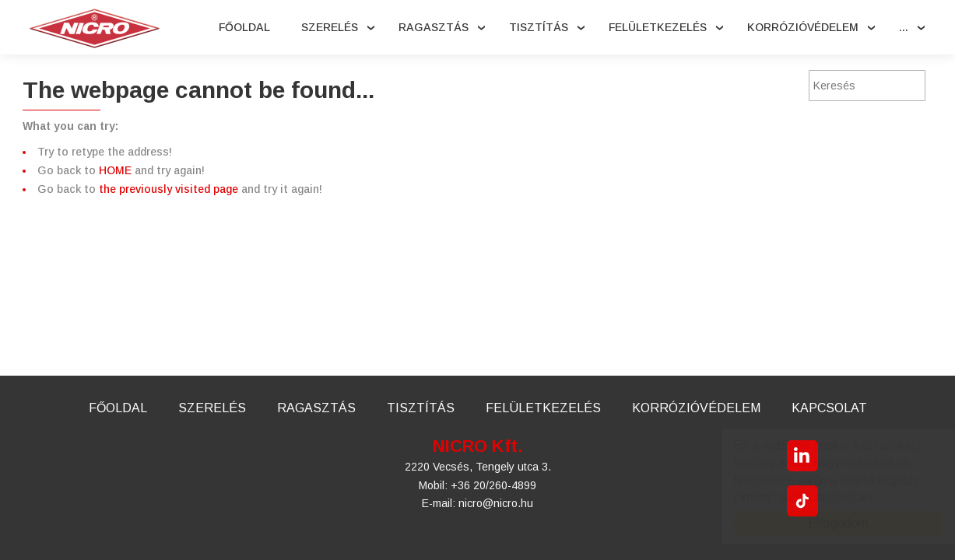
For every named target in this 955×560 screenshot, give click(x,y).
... (904, 27)
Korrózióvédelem (803, 27)
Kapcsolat (829, 408)
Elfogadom (823, 523)
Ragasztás (434, 27)
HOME (115, 170)
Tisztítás (539, 27)
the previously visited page (169, 189)
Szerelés (330, 27)
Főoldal (244, 27)
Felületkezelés (658, 27)
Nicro (95, 28)
